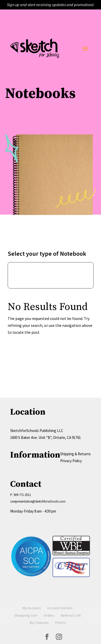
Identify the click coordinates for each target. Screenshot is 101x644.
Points (60, 623)
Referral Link (71, 615)
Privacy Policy (71, 461)
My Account (32, 608)
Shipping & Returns (75, 454)
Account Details (60, 608)
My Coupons (39, 623)
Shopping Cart (26, 615)
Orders (49, 615)
